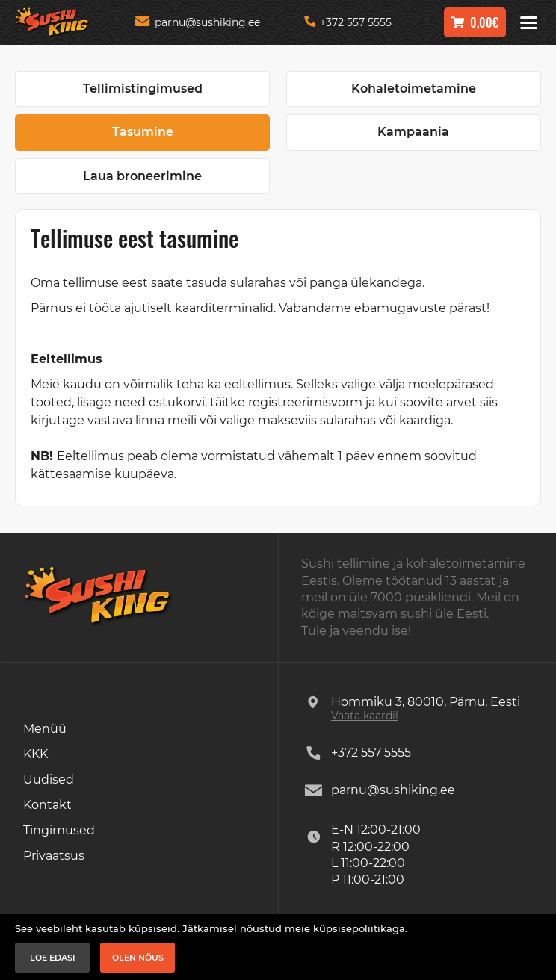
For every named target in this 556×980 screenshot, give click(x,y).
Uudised (49, 779)
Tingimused (59, 830)
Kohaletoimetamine (414, 89)
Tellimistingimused (143, 89)
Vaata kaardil (365, 716)
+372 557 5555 (348, 22)
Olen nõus (138, 958)
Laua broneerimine (142, 176)
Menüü (45, 729)
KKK (35, 754)
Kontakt (47, 805)
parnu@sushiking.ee (197, 22)
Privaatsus (54, 856)
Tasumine (143, 132)
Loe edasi (53, 958)
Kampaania (413, 132)
